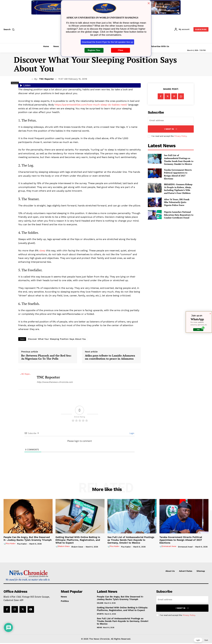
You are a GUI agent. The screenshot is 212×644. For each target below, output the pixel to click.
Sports (100, 614)
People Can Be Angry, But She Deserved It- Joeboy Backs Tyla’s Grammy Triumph (28, 539)
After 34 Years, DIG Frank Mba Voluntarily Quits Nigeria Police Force (177, 202)
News (99, 627)
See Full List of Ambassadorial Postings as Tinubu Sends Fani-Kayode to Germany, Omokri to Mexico (179, 160)
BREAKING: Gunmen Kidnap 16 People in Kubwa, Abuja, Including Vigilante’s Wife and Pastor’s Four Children (178, 189)
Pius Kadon (22, 544)
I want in (171, 129)
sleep (42, 251)
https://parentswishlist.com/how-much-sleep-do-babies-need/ (91, 105)
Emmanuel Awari (185, 547)
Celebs (100, 603)
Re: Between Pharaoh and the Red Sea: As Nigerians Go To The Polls (46, 357)
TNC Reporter (47, 79)
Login (132, 433)
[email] (171, 120)
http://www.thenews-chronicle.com (55, 382)
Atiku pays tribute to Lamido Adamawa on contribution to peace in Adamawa (110, 357)
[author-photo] (10, 544)
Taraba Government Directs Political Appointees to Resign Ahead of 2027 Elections (178, 174)
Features (15, 83)
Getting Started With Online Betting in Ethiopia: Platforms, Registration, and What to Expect (78, 540)
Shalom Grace (77, 547)
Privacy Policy (180, 136)
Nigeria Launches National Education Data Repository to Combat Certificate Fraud (179, 215)
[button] (10, 29)
